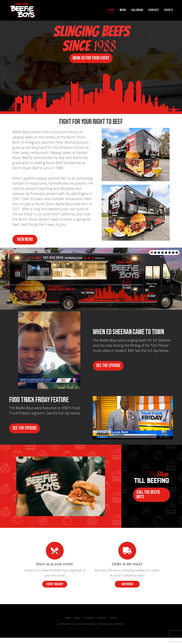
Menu (77, 624)
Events (114, 624)
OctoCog (119, 630)
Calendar (89, 624)
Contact (102, 624)
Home (68, 624)
